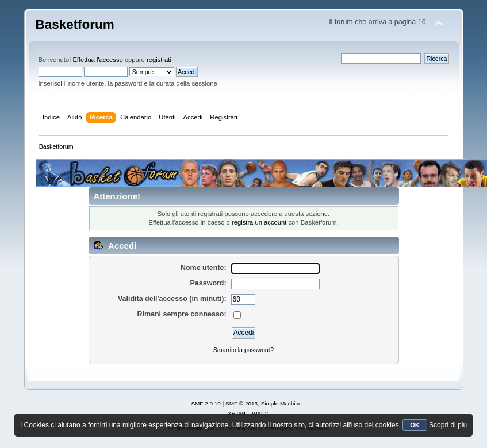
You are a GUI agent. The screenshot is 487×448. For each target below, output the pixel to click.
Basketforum (75, 24)
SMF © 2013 (241, 403)
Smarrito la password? (243, 350)
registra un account (259, 222)
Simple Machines (283, 403)
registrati (159, 60)
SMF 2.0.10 (206, 403)
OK (415, 425)
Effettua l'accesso (97, 60)
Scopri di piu (448, 425)
